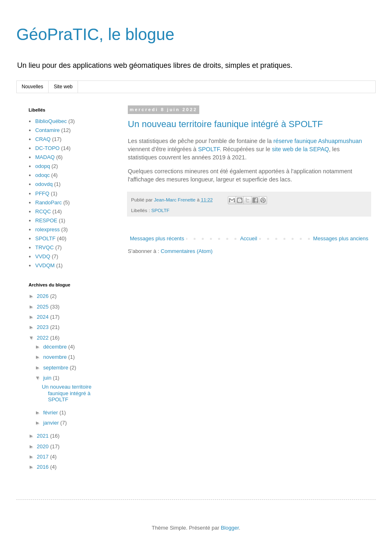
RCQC (43, 211)
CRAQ (43, 139)
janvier (52, 423)
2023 (43, 327)
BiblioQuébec (51, 121)
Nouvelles (32, 87)
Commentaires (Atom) (187, 251)
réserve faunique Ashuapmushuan (317, 141)
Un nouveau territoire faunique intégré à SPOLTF (225, 124)
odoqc (42, 175)
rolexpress (47, 229)
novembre (56, 357)
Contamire (47, 130)
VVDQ (43, 256)
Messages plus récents (157, 238)
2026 (43, 296)
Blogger (230, 528)
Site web (63, 87)
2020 (43, 446)
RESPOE (46, 220)
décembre (56, 347)
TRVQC (44, 247)
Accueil (249, 238)
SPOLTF (209, 149)
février (51, 413)
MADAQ (45, 157)
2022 (43, 338)
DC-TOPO (47, 148)
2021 (43, 436)
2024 (43, 317)
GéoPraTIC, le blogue (95, 34)
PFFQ (42, 193)
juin (48, 378)
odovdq (44, 184)
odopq (42, 166)
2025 (43, 307)
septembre (57, 368)
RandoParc (48, 202)
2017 (43, 457)
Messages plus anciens (341, 238)
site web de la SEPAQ (301, 149)
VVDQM (45, 265)
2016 (43, 467)
